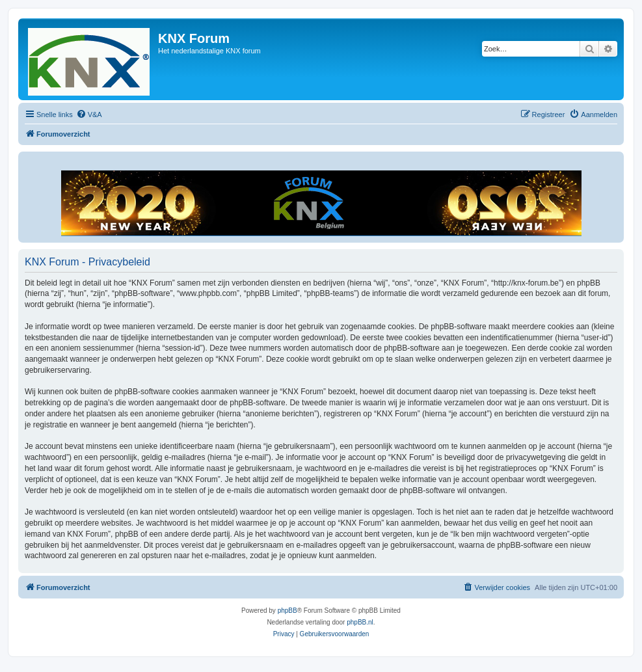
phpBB (288, 611)
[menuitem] (89, 114)
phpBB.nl (360, 622)
